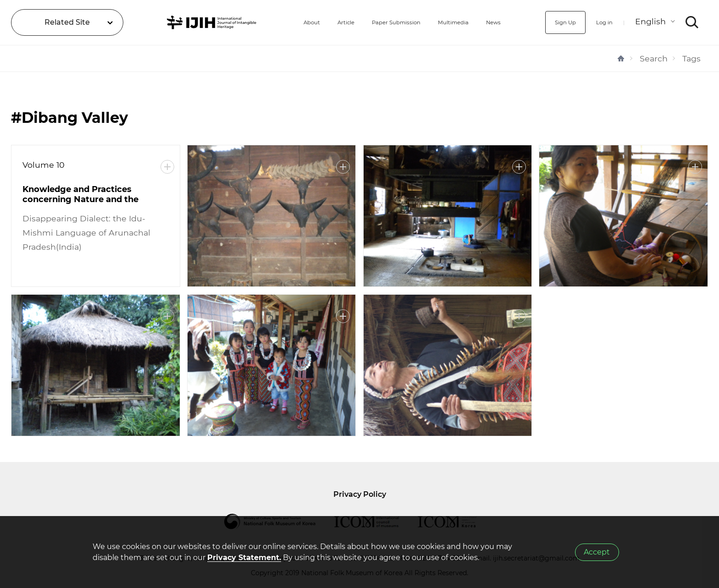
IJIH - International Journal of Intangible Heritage (191, 22)
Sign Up (553, 22)
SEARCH (692, 22)
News (495, 22)
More (167, 167)
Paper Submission (374, 22)
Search (654, 58)
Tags (691, 58)
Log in (599, 22)
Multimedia (446, 22)
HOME (621, 58)
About (271, 22)
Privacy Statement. (244, 558)
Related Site (67, 22)
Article (312, 22)
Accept (597, 552)
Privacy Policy (360, 494)
